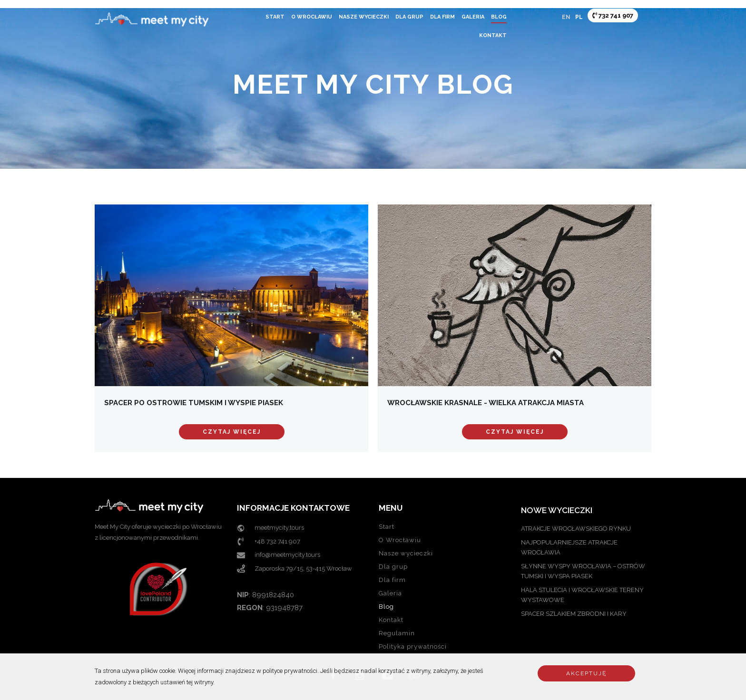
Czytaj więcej (232, 432)
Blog (499, 17)
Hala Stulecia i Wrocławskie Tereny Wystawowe (582, 595)
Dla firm (442, 17)
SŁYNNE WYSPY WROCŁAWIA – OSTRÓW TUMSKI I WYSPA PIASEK (583, 571)
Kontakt (493, 35)
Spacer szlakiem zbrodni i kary (574, 614)
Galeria (473, 17)
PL (579, 17)
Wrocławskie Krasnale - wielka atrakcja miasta (486, 403)
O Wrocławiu (312, 17)
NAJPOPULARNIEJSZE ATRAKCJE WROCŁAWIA (569, 547)
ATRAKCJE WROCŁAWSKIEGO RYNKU (576, 529)
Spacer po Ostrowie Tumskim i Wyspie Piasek (194, 403)
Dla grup (409, 17)
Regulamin (397, 633)
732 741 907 (613, 15)
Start (275, 17)
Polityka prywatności (413, 647)
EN (566, 17)
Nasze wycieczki (364, 17)
